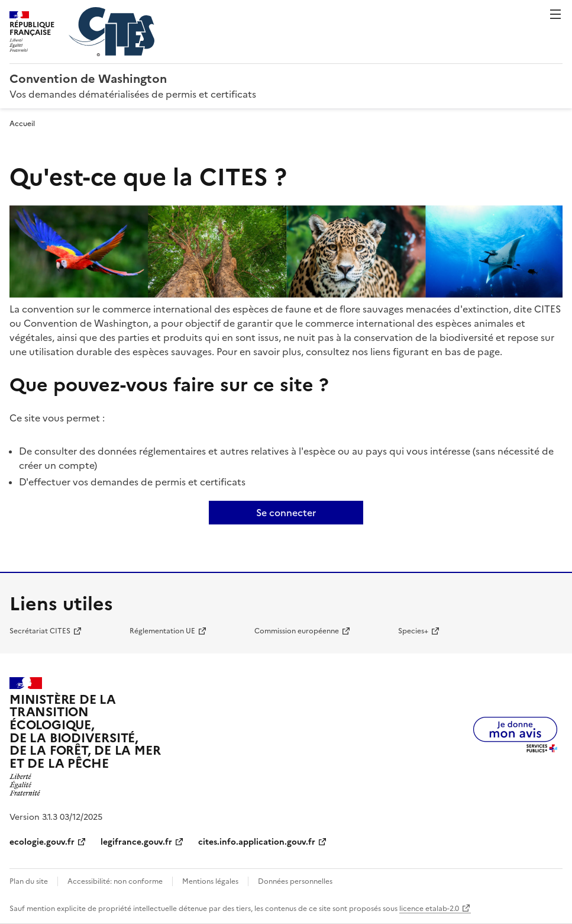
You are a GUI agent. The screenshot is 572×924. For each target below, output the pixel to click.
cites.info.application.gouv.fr (257, 842)
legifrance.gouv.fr (136, 842)
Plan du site (29, 881)
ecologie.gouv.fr (42, 842)
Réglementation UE (162, 631)
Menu (555, 14)
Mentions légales (210, 881)
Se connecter (286, 513)
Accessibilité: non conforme (115, 881)
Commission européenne (297, 631)
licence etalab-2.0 (429, 909)
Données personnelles (295, 881)
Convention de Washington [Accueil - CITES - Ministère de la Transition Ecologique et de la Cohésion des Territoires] (88, 79)
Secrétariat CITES (40, 631)
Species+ (413, 631)
